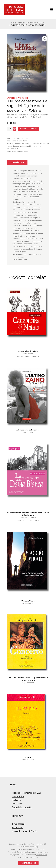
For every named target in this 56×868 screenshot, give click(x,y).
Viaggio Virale (28, 601)
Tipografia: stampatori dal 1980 (27, 793)
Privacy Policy (22, 857)
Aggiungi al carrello (28, 129)
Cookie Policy (34, 857)
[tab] (17, 162)
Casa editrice (18, 796)
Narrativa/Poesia (35, 23)
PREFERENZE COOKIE (28, 863)
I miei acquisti (17, 816)
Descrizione (17, 162)
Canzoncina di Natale (28, 351)
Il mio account (19, 824)
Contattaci (17, 804)
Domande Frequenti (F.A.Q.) (25, 831)
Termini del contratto (22, 807)
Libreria (22, 23)
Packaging (17, 800)
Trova (13, 785)
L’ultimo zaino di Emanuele (28, 430)
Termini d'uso (42, 855)
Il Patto (28, 757)
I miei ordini (18, 827)
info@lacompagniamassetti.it (35, 852)
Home (14, 23)
